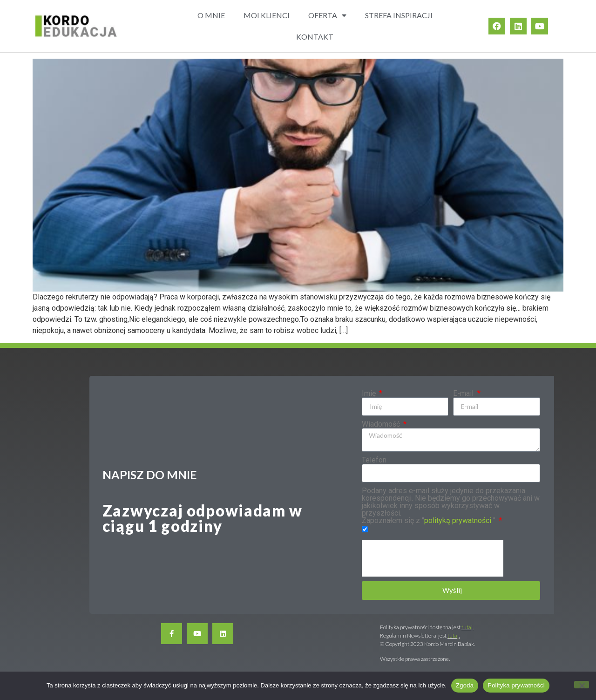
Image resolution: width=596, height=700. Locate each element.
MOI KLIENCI (267, 15)
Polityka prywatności (516, 685)
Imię (370, 394)
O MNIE (211, 15)
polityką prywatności (458, 520)
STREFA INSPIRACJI (399, 15)
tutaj (467, 627)
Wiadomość (382, 424)
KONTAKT (315, 37)
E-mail (464, 394)
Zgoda (465, 685)
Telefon (374, 460)
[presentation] (433, 558)
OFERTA (327, 15)
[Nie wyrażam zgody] (582, 685)
